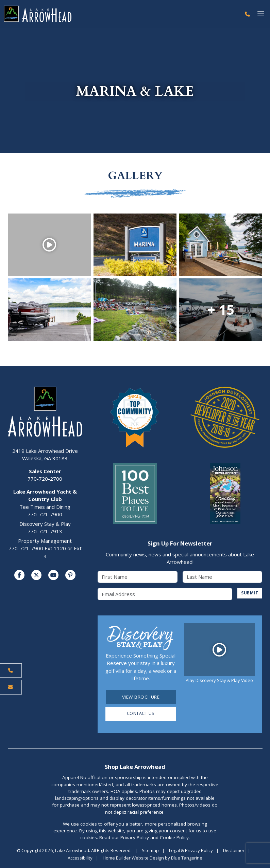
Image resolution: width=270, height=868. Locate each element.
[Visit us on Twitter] (36, 575)
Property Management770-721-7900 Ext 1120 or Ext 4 (45, 548)
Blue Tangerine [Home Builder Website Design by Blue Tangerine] (187, 858)
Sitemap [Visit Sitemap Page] (150, 851)
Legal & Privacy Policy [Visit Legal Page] (191, 851)
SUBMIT (249, 593)
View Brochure (141, 697)
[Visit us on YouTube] (53, 575)
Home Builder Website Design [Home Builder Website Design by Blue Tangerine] (133, 858)
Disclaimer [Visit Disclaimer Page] (234, 851)
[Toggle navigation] (261, 14)
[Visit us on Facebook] (19, 575)
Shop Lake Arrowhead (135, 767)
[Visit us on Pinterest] (70, 575)
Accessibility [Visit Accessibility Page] (80, 858)
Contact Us (141, 714)
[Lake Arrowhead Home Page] (120, 14)
